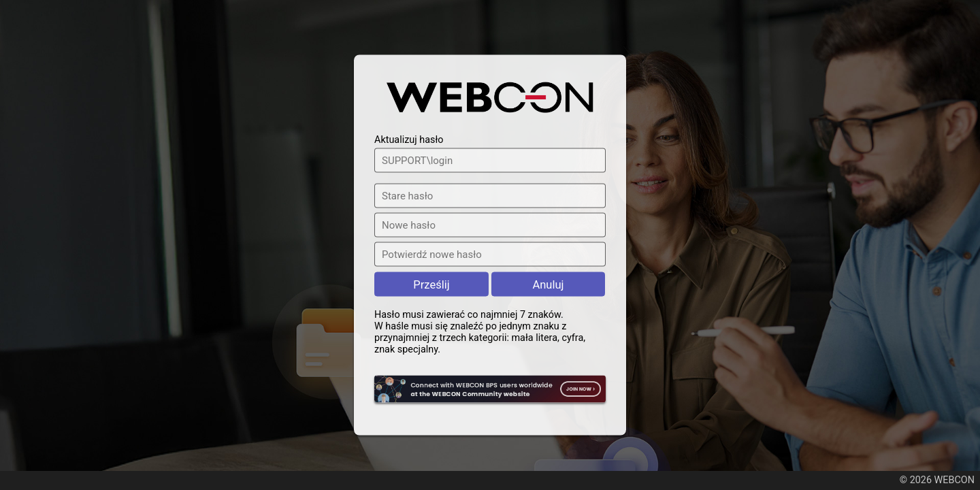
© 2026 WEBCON (937, 480)
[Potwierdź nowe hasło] (490, 255)
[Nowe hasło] (490, 225)
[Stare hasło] (490, 196)
